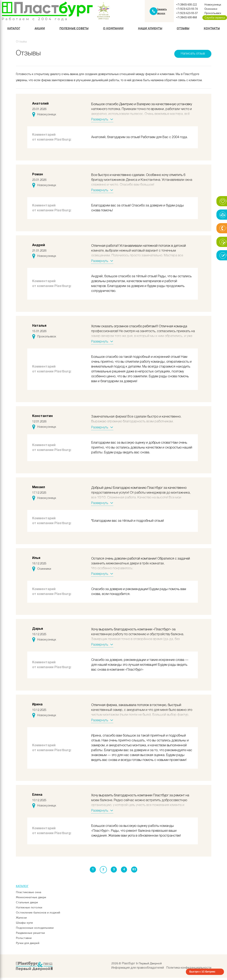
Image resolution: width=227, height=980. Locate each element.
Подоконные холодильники (35, 930)
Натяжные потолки (29, 910)
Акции (40, 31)
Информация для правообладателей (138, 970)
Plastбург (129, 966)
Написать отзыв (193, 56)
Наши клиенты (150, 31)
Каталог (14, 31)
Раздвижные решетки (30, 935)
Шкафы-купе (24, 925)
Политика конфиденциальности (189, 970)
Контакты (212, 31)
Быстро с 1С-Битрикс (202, 974)
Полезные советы (74, 31)
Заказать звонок (161, 12)
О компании (113, 31)
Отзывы (183, 31)
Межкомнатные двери (31, 900)
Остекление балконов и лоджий (38, 915)
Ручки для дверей (28, 945)
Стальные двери (27, 905)
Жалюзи (21, 920)
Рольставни (24, 940)
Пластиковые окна (29, 894)
